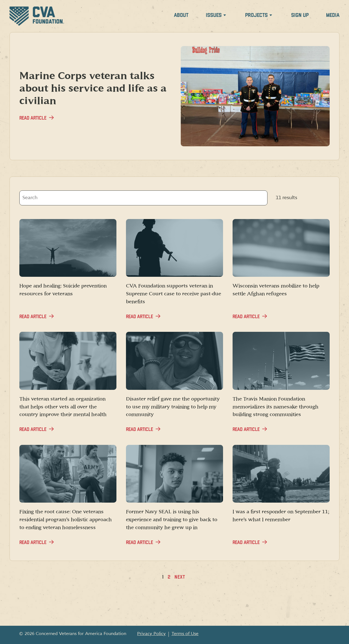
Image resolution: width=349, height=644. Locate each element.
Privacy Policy (151, 634)
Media (333, 15)
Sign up (300, 15)
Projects (256, 15)
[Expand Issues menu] (225, 16)
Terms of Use (185, 634)
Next (180, 577)
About (181, 15)
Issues (214, 15)
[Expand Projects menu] (271, 16)
